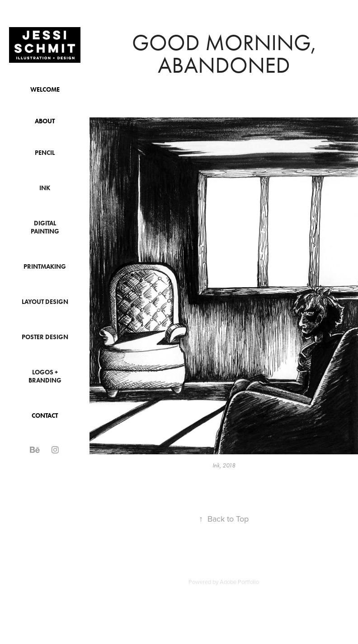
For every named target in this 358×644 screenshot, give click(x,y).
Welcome (45, 90)
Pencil (45, 153)
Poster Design (45, 337)
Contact (45, 416)
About (45, 121)
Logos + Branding (45, 376)
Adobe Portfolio (239, 582)
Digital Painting (45, 227)
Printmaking (45, 267)
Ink (45, 188)
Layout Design (45, 302)
